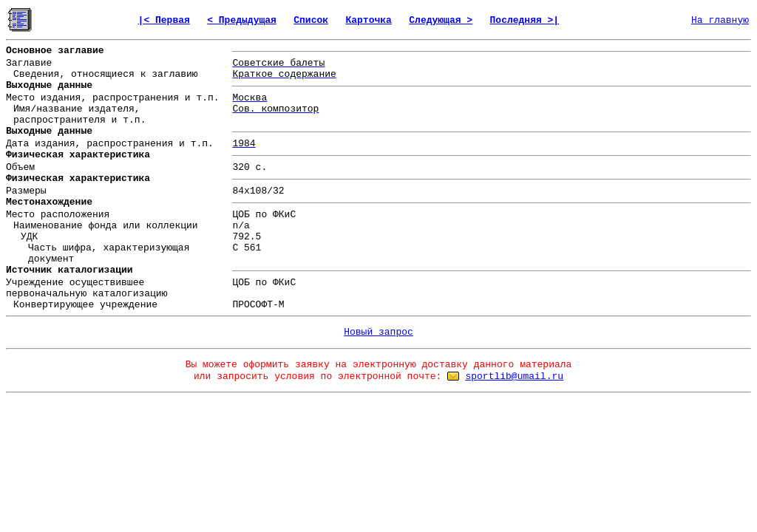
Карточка (368, 20)
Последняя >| (525, 20)
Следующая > (441, 20)
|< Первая (164, 20)
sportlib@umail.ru (514, 376)
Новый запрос (378, 332)
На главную (720, 20)
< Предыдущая (242, 20)
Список (311, 20)
